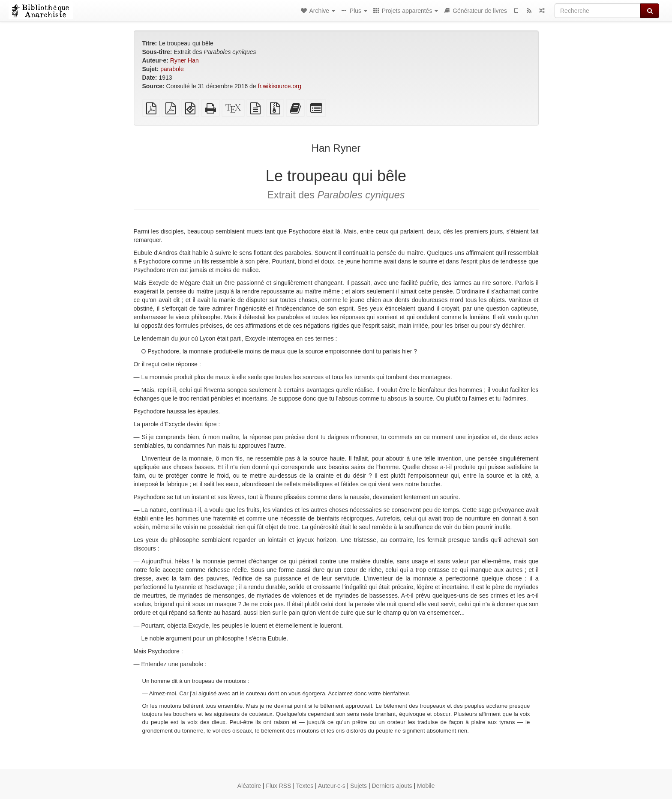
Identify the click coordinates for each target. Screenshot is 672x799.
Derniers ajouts (392, 786)
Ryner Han (184, 60)
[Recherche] (598, 11)
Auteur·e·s (332, 786)
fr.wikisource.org (280, 86)
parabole (172, 69)
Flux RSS (278, 786)
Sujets (358, 786)
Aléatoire (249, 786)
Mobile (426, 786)
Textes (305, 786)
